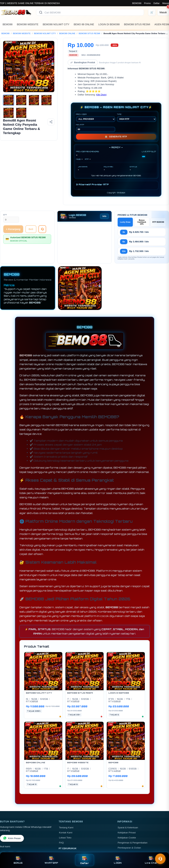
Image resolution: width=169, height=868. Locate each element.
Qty (5, 198)
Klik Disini (101, 78)
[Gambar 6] (21, 113)
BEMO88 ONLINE (67, 33)
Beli (31, 213)
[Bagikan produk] (51, 122)
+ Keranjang (13, 213)
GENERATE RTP (116, 120)
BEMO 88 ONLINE (84, 24)
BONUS (18, 860)
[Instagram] (11, 838)
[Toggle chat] (160, 859)
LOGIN (118, 860)
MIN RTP (96, 112)
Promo (147, 3)
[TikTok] (19, 838)
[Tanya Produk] (42, 213)
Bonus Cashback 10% (142, 206)
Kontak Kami (66, 816)
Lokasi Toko (65, 821)
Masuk (166, 3)
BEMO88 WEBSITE (28, 24)
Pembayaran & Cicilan (129, 832)
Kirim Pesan (12, 822)
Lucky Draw (125, 206)
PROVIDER (96, 101)
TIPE (137, 101)
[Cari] (41, 12)
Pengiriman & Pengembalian (133, 826)
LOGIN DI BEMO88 (109, 24)
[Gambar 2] (21, 100)
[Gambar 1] (9, 100)
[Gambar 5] (9, 113)
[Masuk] (163, 12)
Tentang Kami (66, 811)
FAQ (61, 826)
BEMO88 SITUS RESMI (137, 24)
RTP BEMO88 (158, 206)
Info (104, 200)
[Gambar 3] (34, 100)
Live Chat (151, 860)
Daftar (157, 3)
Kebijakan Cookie (127, 821)
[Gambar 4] (46, 100)
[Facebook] (3, 838)
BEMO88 (137, 3)
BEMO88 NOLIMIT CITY (56, 24)
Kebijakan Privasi (127, 816)
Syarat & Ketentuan (128, 811)
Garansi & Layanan (128, 837)
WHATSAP (51, 860)
